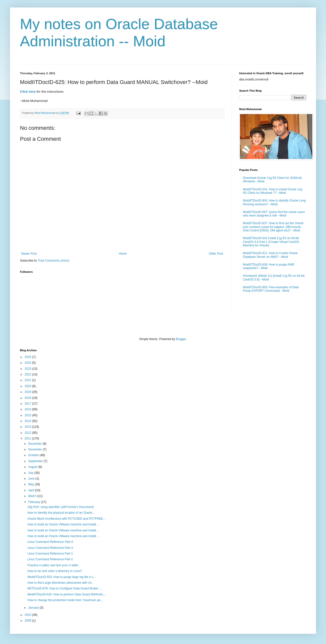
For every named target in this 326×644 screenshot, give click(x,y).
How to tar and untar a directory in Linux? (55, 571)
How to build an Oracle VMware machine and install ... (63, 524)
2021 (28, 380)
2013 (28, 427)
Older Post (216, 254)
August (33, 467)
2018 (28, 398)
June (32, 479)
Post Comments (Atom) (54, 261)
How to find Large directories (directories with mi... (61, 583)
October (34, 455)
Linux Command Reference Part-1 (50, 554)
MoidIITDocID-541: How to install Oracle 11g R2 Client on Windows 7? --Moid (272, 191)
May (31, 484)
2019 (28, 392)
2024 (28, 363)
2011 (28, 438)
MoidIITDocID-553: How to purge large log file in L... (62, 577)
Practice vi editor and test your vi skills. (53, 565)
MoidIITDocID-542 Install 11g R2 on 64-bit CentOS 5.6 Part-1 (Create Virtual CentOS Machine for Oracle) (271, 242)
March (33, 496)
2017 (28, 404)
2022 (28, 374)
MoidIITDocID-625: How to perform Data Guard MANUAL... (67, 594)
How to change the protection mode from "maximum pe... (65, 600)
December (36, 444)
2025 (28, 357)
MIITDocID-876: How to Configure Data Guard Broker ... (65, 588)
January (34, 608)
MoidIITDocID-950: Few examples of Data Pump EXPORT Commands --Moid (271, 289)
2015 (28, 415)
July (31, 473)
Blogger (181, 339)
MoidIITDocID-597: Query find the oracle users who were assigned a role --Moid (274, 214)
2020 (28, 386)
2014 (28, 421)
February (35, 502)
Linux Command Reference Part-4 (50, 542)
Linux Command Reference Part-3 (50, 548)
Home (123, 254)
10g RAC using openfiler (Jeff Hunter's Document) (61, 507)
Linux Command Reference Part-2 (50, 559)
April (32, 490)
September (36, 461)
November (36, 449)
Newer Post (29, 254)
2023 (28, 369)
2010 (28, 615)
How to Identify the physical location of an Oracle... (61, 513)
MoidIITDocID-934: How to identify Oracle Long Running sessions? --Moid (274, 202)
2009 (28, 621)
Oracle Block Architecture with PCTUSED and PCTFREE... (66, 519)
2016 (28, 409)
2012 (28, 433)
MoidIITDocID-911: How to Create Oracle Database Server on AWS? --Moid (270, 255)
